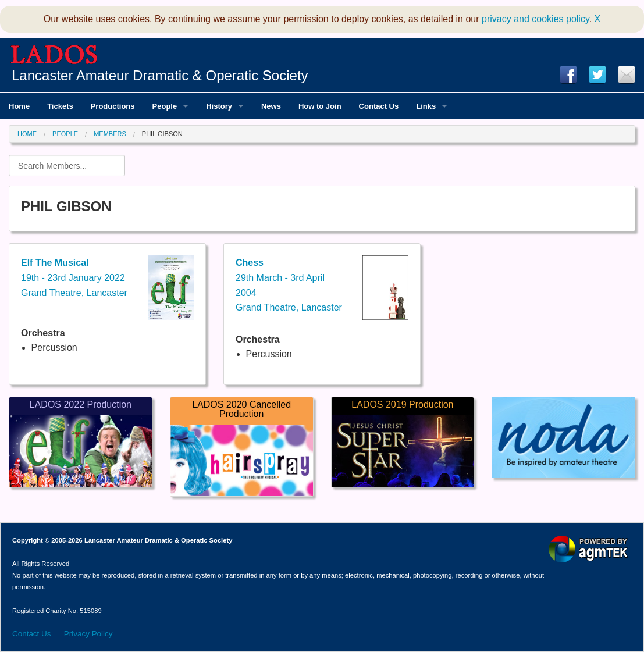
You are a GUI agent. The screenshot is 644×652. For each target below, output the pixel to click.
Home (27, 134)
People (65, 134)
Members (110, 134)
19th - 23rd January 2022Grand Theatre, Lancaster (74, 277)
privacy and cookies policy (536, 19)
